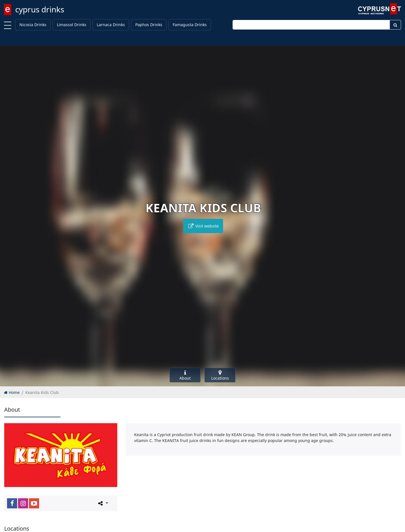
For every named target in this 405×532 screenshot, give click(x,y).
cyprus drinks (40, 9)
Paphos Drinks (149, 25)
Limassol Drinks (72, 25)
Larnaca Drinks (111, 25)
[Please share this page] (103, 503)
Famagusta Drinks (190, 25)
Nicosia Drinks (33, 25)
